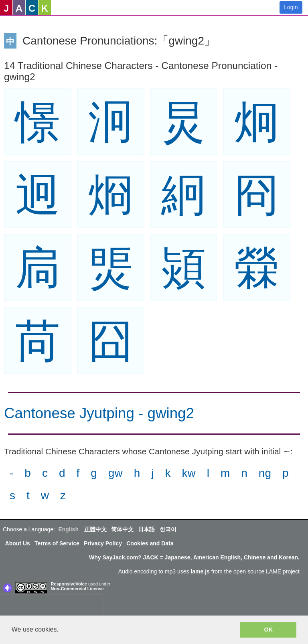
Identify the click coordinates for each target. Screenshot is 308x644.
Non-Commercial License (77, 589)
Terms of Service (57, 543)
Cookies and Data (150, 543)
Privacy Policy (103, 543)
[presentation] (51, 607)
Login (291, 7)
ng (265, 473)
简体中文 (122, 529)
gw (115, 473)
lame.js (200, 571)
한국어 (168, 529)
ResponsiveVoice (69, 584)
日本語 (146, 529)
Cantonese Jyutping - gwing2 (99, 413)
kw (188, 473)
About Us (18, 543)
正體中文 (95, 529)
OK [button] (268, 630)
